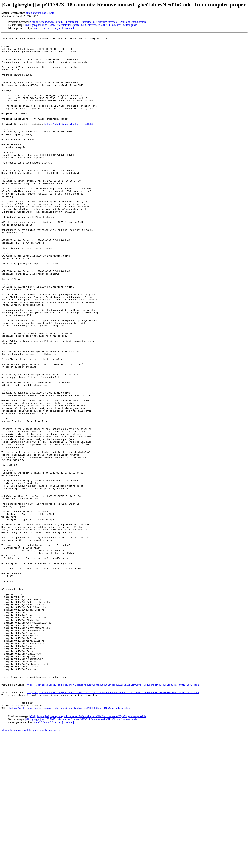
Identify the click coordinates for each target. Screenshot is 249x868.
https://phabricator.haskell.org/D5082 (69, 142)
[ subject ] (57, 28)
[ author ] (69, 28)
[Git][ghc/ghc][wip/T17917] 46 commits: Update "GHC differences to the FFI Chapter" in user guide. (81, 25)
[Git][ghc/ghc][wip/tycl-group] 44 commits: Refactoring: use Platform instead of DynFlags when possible (88, 22)
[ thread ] (46, 28)
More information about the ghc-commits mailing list (31, 865)
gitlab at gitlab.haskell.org (40, 13)
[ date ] (36, 28)
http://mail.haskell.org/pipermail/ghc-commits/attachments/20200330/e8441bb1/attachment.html (71, 843)
